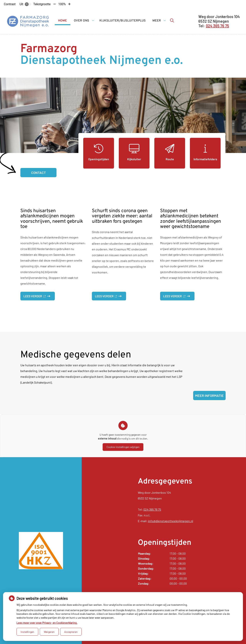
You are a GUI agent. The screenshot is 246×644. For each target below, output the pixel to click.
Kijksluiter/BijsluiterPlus (123, 21)
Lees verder (39, 297)
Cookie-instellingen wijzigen (123, 447)
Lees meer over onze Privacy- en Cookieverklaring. (47, 623)
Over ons (81, 21)
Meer (157, 21)
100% (62, 4)
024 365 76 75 (152, 509)
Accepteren (71, 632)
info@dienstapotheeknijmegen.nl (171, 521)
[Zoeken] (172, 20)
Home (62, 21)
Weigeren (49, 632)
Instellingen (27, 632)
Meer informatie (209, 396)
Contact (38, 173)
